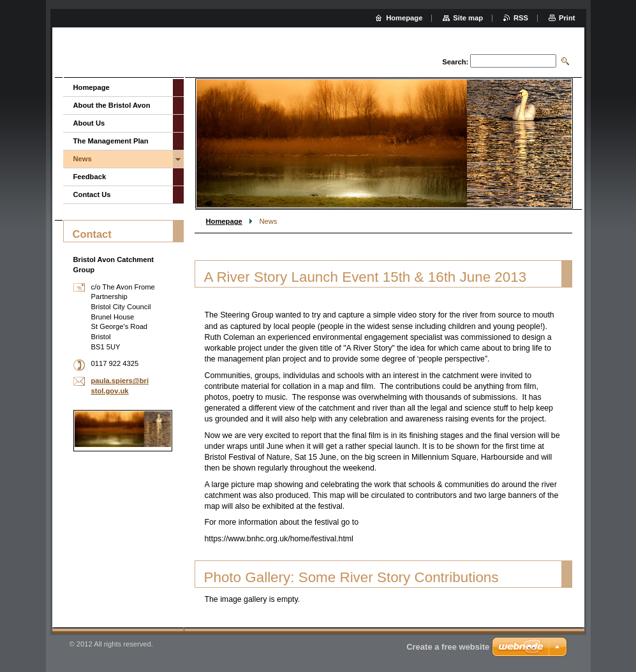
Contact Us (92, 194)
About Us (89, 123)
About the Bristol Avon (112, 105)
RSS (521, 18)
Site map (468, 18)
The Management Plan (111, 141)
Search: (455, 62)
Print (567, 18)
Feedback (90, 177)
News (83, 159)
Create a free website (448, 647)
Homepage (224, 221)
